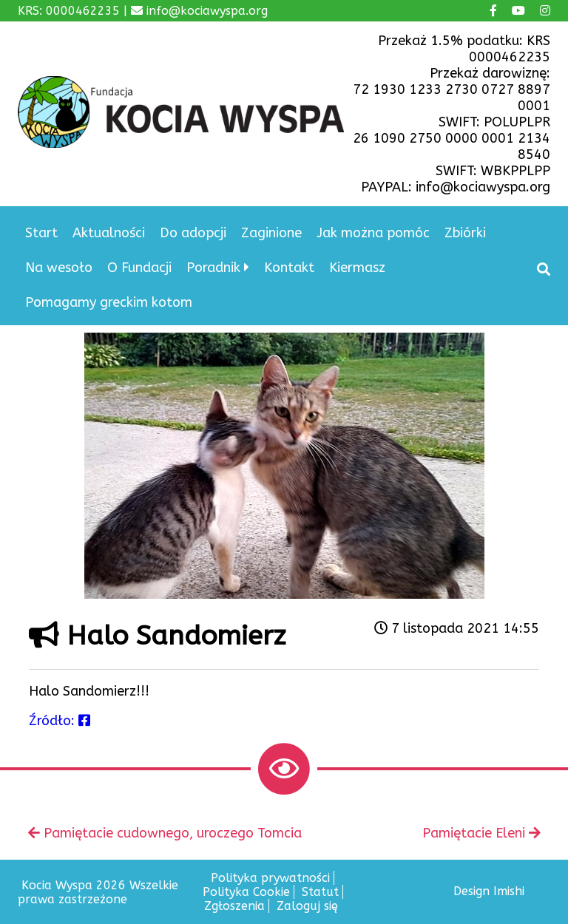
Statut (320, 892)
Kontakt (289, 268)
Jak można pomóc (373, 233)
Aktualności (109, 233)
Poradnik (213, 268)
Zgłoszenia (234, 906)
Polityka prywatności (270, 878)
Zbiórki (465, 233)
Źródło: (60, 721)
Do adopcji (193, 233)
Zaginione (271, 233)
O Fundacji (139, 268)
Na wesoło (59, 268)
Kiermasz (357, 268)
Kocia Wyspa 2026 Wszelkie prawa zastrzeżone (98, 892)
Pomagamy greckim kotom (109, 302)
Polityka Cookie (246, 892)
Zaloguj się (307, 906)
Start (41, 233)
